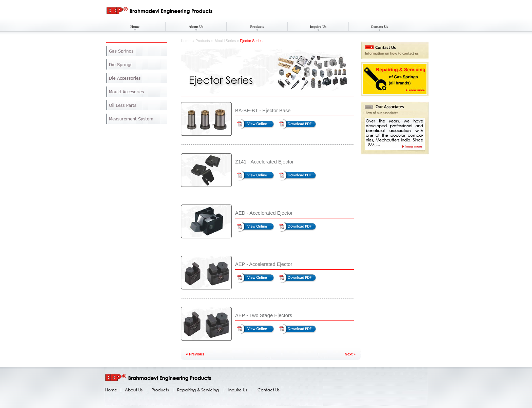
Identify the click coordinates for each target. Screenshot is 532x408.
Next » (350, 354)
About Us (196, 27)
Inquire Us (318, 27)
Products (257, 27)
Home (135, 27)
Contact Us (379, 27)
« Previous (195, 354)
